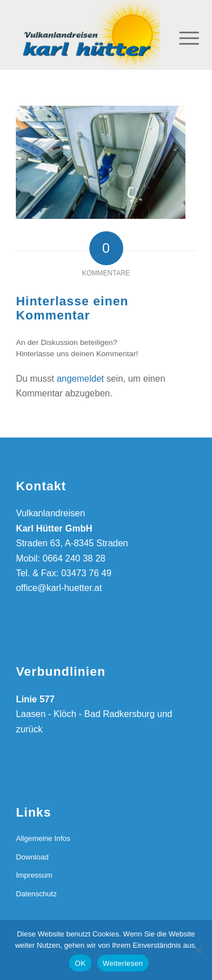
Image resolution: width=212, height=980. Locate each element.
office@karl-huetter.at (59, 588)
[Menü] (180, 35)
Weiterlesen (123, 963)
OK (80, 963)
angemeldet (80, 379)
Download (32, 857)
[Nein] (198, 950)
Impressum (34, 875)
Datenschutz (36, 894)
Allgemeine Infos (43, 838)
